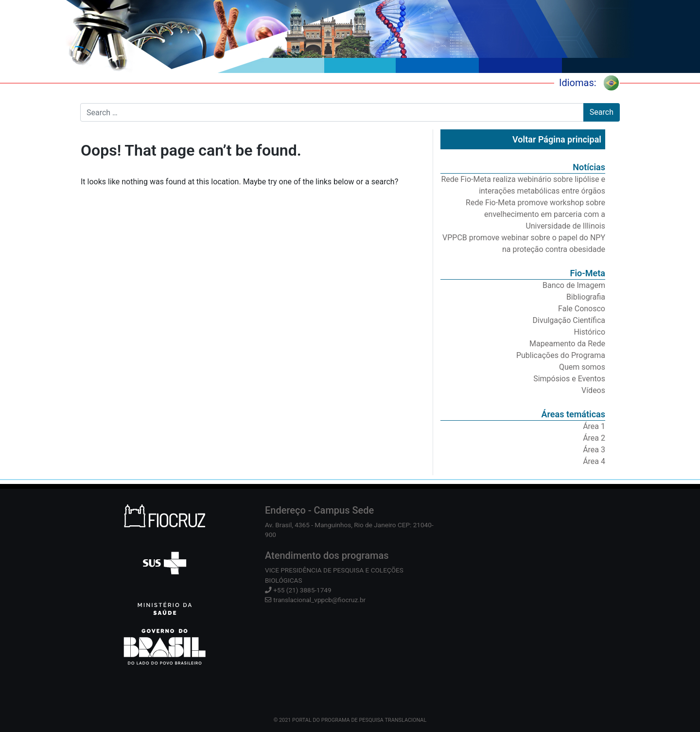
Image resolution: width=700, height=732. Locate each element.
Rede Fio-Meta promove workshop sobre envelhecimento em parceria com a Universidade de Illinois (535, 214)
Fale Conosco (582, 309)
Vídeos (593, 390)
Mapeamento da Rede (567, 344)
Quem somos (582, 367)
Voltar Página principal (557, 139)
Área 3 (594, 450)
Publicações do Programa (561, 355)
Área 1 (594, 426)
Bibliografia (586, 297)
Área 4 (594, 461)
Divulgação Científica (569, 320)
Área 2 (594, 438)
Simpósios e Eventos (569, 379)
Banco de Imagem (574, 285)
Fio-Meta (587, 273)
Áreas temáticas (573, 414)
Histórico (589, 332)
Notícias (589, 167)
